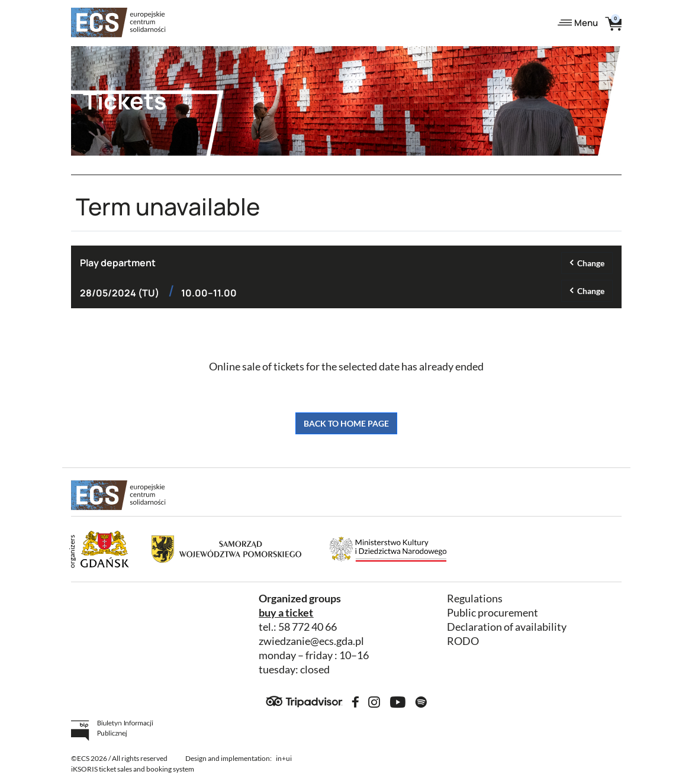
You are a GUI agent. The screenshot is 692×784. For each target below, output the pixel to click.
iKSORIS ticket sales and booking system (133, 769)
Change (591, 263)
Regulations (475, 599)
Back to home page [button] (346, 423)
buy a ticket (286, 613)
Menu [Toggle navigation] (578, 23)
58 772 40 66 (308, 627)
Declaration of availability (507, 627)
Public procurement (493, 613)
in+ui (284, 758)
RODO (463, 641)
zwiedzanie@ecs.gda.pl (311, 641)
